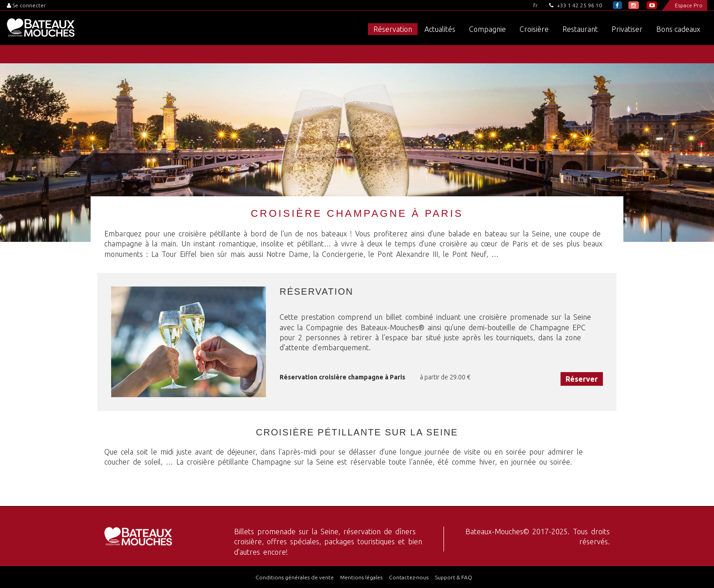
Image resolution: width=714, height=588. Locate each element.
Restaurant (580, 29)
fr (535, 5)
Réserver (582, 379)
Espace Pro (689, 5)
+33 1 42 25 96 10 (576, 5)
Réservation (393, 29)
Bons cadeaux (678, 29)
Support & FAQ (454, 577)
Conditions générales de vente (295, 577)
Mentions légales (361, 577)
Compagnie (487, 29)
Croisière (534, 29)
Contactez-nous (409, 577)
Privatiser (627, 29)
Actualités (440, 29)
